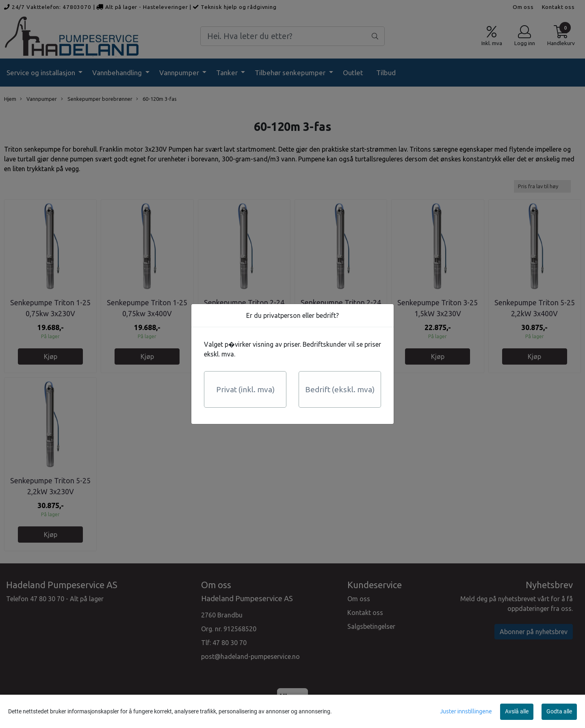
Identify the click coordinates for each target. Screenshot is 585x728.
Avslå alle (517, 711)
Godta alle (559, 711)
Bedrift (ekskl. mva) (340, 389)
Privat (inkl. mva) (245, 389)
